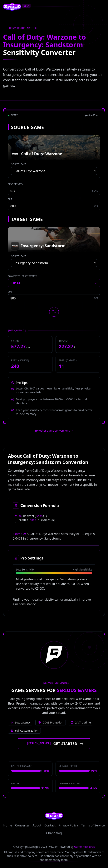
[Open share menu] (92, 116)
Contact (50, 825)
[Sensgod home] (12, 7)
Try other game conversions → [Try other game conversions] (54, 431)
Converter (22, 825)
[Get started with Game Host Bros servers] (54, 744)
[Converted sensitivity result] (54, 283)
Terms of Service (93, 825)
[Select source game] (54, 171)
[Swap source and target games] (54, 312)
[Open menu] (102, 7)
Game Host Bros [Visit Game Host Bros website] (84, 847)
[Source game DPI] (54, 206)
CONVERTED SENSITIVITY (22, 276)
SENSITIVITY (15, 184)
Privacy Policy (68, 825)
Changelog (54, 833)
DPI (10, 200)
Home (8, 825)
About (37, 825)
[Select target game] (54, 263)
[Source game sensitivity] (54, 191)
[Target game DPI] (54, 298)
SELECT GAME (19, 165)
